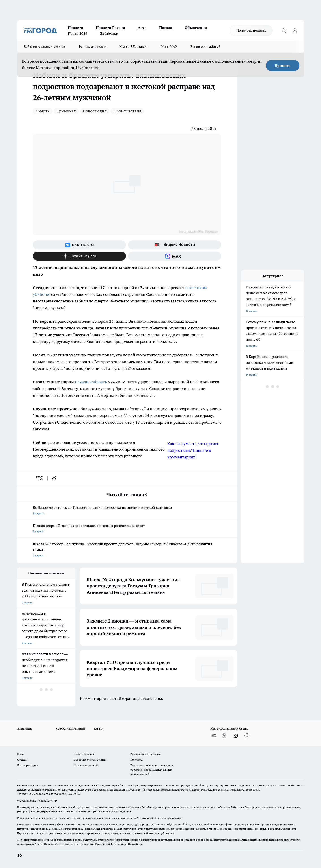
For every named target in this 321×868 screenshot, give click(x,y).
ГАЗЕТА (99, 729)
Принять (283, 66)
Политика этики (84, 754)
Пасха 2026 (78, 33)
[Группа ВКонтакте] (79, 245)
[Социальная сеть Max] (175, 256)
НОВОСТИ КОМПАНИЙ (70, 729)
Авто (142, 28)
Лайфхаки (109, 33)
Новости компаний (86, 765)
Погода (166, 28)
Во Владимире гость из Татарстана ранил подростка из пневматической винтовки (127, 511)
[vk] (40, 478)
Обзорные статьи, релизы (90, 759)
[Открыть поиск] (284, 31)
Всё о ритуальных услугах (45, 47)
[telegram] (55, 478)
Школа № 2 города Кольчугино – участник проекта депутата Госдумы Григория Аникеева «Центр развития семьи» (127, 550)
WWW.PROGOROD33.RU (55, 785)
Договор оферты (28, 765)
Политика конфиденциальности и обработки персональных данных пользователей (152, 769)
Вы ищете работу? (205, 47)
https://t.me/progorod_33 (101, 829)
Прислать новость (251, 30)
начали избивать (91, 382)
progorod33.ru (150, 818)
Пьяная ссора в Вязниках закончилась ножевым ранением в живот (127, 529)
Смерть (43, 111)
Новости (76, 28)
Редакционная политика (145, 754)
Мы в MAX (169, 47)
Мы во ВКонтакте (134, 47)
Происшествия (127, 111)
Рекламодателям (93, 47)
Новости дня (95, 111)
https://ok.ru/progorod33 (68, 829)
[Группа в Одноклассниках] (224, 736)
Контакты (137, 759)
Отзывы (22, 759)
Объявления (196, 28)
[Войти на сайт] (295, 31)
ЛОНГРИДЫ (25, 729)
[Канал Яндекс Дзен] (79, 256)
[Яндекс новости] (175, 245)
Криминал (66, 111)
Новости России (111, 28)
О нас (21, 754)
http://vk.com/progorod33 (34, 829)
